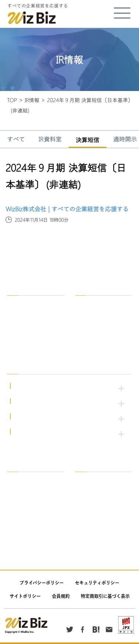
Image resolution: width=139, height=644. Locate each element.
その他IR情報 (94, 522)
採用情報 (86, 289)
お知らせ (90, 544)
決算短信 (87, 140)
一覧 (17, 479)
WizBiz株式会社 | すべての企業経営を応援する (67, 209)
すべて (16, 140)
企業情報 (21, 303)
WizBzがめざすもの (32, 314)
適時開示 (90, 501)
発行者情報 (92, 512)
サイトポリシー (25, 596)
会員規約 (61, 596)
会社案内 (21, 490)
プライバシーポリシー (42, 583)
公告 (85, 533)
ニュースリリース (30, 501)
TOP (12, 100)
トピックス (24, 512)
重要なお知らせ (28, 522)
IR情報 (32, 100)
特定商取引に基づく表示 (105, 596)
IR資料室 (50, 140)
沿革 (17, 324)
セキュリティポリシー (97, 583)
